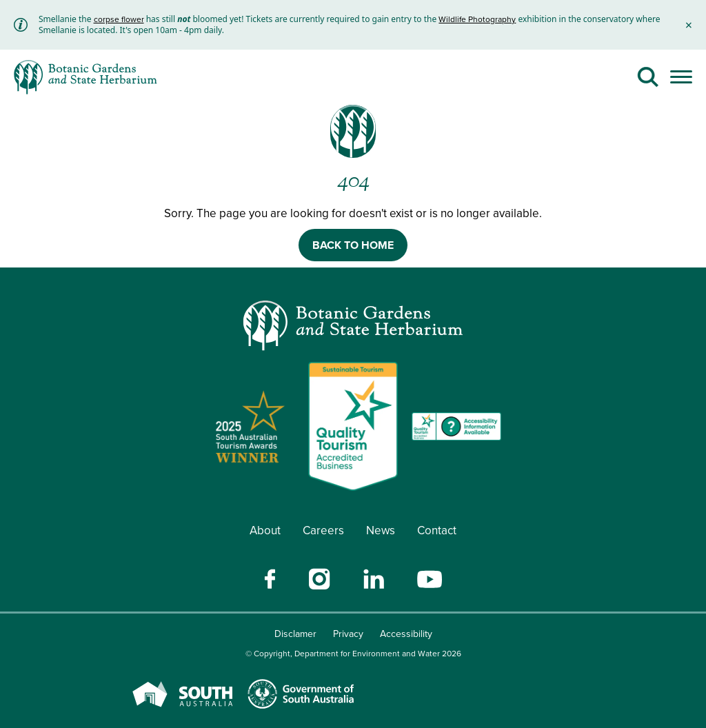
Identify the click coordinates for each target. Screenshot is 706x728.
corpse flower (119, 19)
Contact (437, 530)
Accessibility (406, 634)
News (381, 530)
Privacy (348, 634)
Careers (323, 530)
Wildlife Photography (477, 19)
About (265, 530)
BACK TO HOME (353, 245)
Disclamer (295, 634)
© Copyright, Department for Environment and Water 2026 (353, 654)
